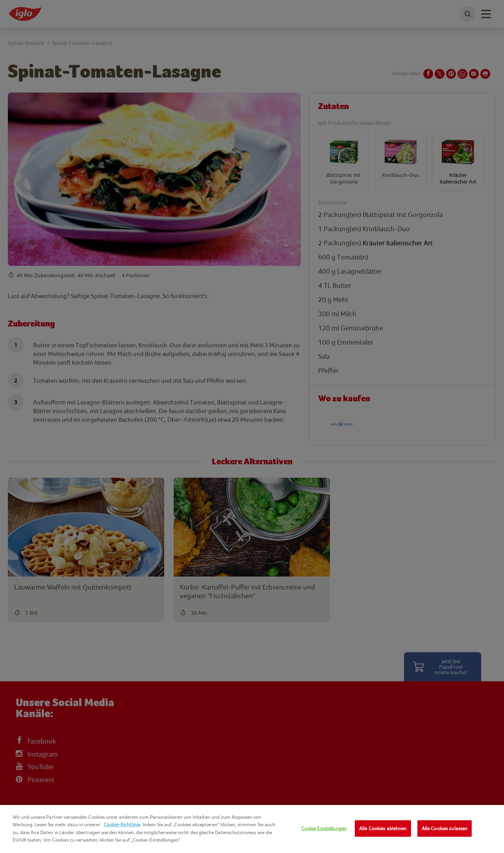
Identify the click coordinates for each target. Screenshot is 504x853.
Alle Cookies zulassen (445, 828)
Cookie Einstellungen (324, 828)
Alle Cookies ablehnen (383, 828)
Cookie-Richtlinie (122, 824)
